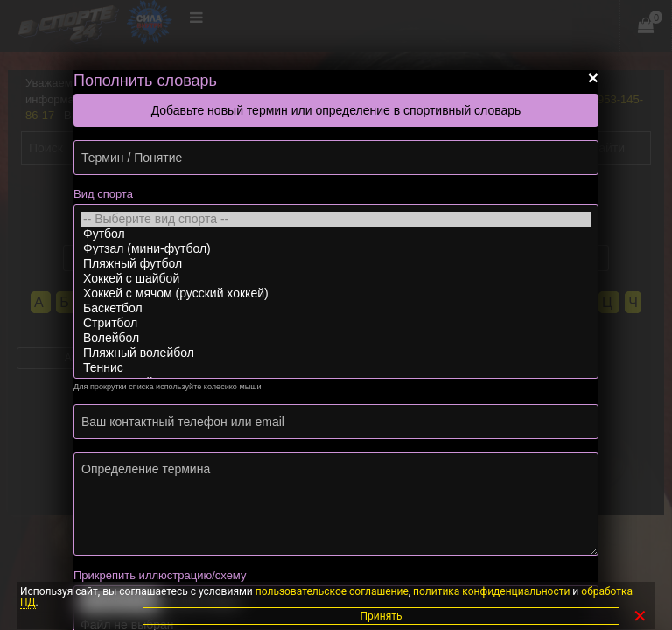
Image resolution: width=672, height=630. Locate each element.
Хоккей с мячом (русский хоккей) (336, 294)
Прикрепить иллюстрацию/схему (160, 575)
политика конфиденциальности (491, 591)
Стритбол (336, 323)
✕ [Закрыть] (640, 616)
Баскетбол (336, 308)
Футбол (336, 234)
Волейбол (336, 338)
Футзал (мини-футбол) (336, 249)
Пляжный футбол (336, 264)
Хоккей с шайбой (336, 279)
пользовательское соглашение (332, 591)
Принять (597, 616)
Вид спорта (103, 194)
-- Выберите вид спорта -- (336, 219)
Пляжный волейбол (336, 353)
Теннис (336, 368)
